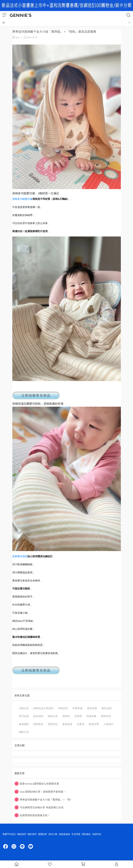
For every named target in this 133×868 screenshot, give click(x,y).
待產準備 (77, 708)
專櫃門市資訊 (9, 834)
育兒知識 (24, 716)
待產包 (81, 724)
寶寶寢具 (38, 724)
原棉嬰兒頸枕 (20, 556)
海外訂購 (53, 834)
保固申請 (97, 834)
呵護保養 (91, 716)
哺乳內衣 (53, 716)
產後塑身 (67, 724)
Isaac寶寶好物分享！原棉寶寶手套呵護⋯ (40, 792)
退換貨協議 (64, 834)
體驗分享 (24, 732)
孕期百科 (63, 708)
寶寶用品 (53, 724)
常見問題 (76, 834)
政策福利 (38, 716)
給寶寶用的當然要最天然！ (32, 815)
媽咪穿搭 (106, 716)
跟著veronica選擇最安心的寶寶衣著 (37, 784)
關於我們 (32, 834)
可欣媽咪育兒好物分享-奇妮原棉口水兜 (39, 807)
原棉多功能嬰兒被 (22, 199)
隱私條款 (86, 834)
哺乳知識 (106, 708)
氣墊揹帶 (94, 724)
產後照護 (92, 708)
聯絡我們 (22, 834)
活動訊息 (24, 708)
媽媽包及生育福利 (43, 708)
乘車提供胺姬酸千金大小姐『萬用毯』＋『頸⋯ (44, 800)
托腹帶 (78, 716)
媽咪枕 (66, 716)
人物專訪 (108, 724)
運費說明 (42, 834)
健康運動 (24, 724)
